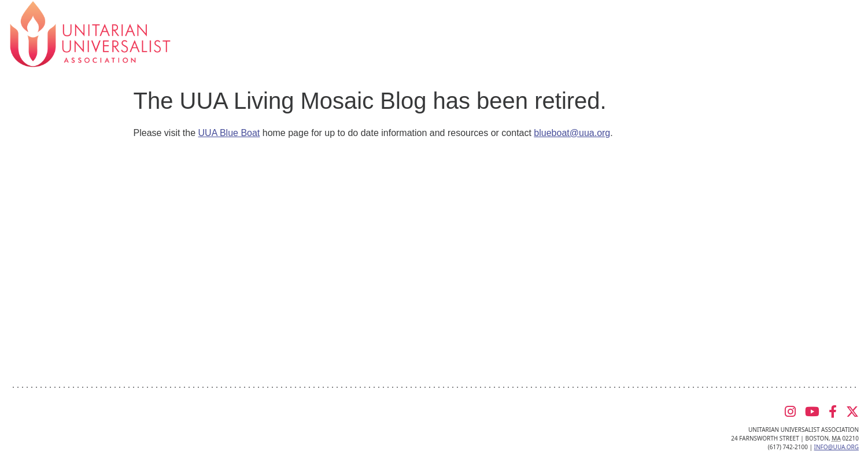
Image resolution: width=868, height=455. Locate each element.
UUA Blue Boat (229, 133)
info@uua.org (836, 447)
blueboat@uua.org (572, 133)
